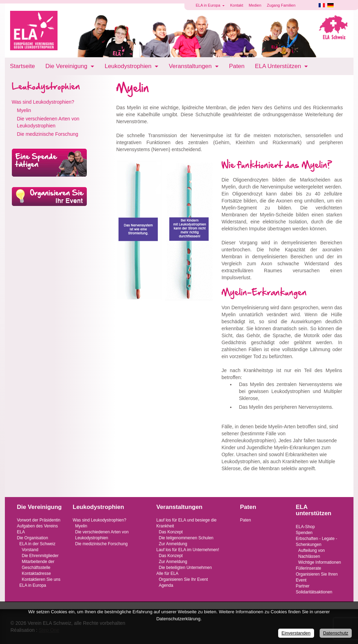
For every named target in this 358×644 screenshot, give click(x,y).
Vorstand (30, 550)
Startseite (23, 66)
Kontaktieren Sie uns (41, 579)
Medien (255, 5)
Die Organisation (33, 538)
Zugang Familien (281, 5)
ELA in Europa (33, 585)
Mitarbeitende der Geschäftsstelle (38, 565)
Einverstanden (296, 633)
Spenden (304, 533)
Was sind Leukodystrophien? (43, 102)
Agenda (166, 585)
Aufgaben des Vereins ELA (37, 529)
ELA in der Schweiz (37, 544)
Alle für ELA (167, 573)
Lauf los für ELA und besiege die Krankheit (187, 523)
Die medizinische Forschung (48, 134)
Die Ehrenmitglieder (40, 556)
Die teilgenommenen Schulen (186, 538)
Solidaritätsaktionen (314, 592)
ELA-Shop (306, 527)
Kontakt (237, 5)
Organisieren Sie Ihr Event (184, 579)
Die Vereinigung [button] (67, 66)
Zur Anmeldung (173, 544)
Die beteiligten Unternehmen (185, 568)
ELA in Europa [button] (209, 5)
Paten (237, 66)
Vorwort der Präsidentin (39, 520)
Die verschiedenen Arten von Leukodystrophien (48, 122)
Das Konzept (171, 532)
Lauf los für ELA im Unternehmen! (188, 550)
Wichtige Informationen (320, 562)
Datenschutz (336, 633)
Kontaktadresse (36, 573)
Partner (303, 586)
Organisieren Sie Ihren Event (317, 577)
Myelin (24, 110)
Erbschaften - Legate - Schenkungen (317, 542)
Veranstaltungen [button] (191, 66)
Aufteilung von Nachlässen (312, 553)
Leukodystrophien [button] (129, 66)
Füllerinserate (309, 568)
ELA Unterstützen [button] (279, 66)
